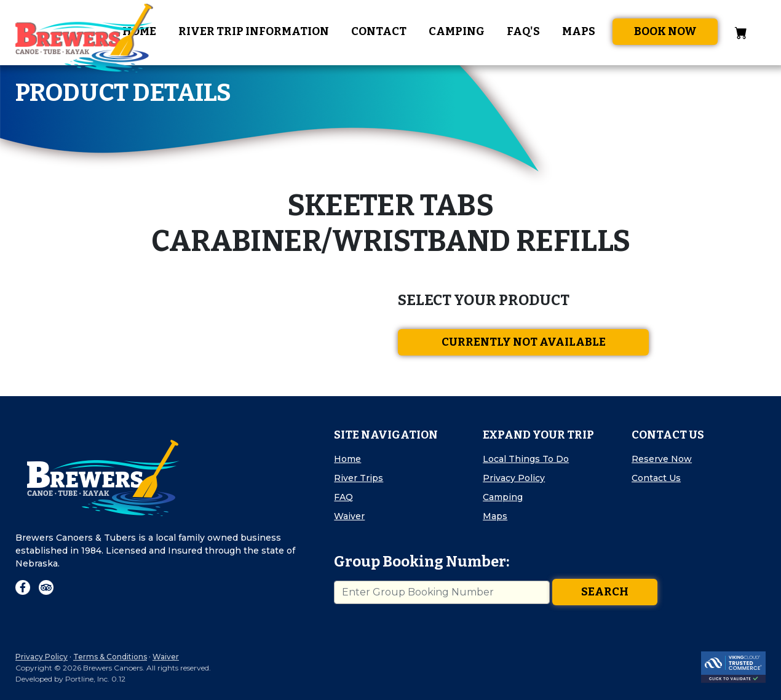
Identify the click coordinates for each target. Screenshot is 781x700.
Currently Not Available (524, 342)
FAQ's (523, 31)
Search (605, 592)
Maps (579, 31)
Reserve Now (662, 459)
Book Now (665, 31)
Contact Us (656, 478)
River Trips (359, 478)
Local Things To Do (526, 459)
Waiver (349, 516)
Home (347, 459)
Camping (457, 31)
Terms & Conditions (110, 657)
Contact (379, 31)
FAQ (343, 497)
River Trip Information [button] (254, 31)
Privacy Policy (514, 478)
